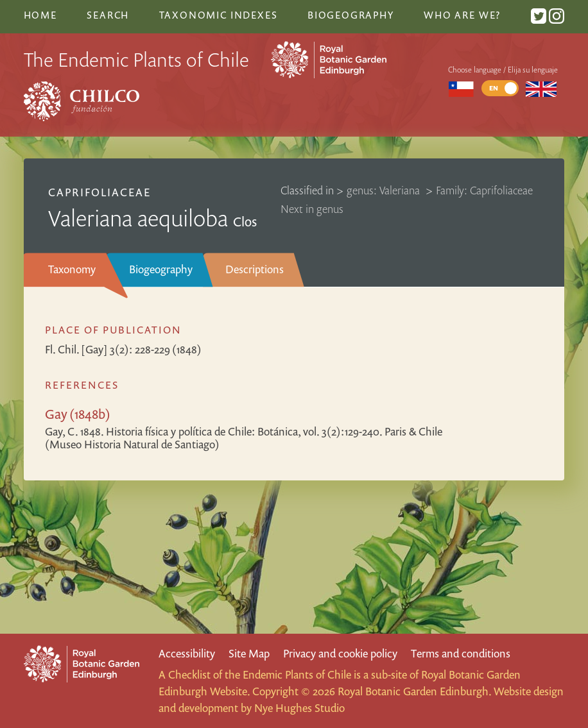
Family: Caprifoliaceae (484, 190)
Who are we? (462, 15)
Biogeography (161, 269)
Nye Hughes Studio (299, 708)
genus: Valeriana (385, 190)
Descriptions (255, 269)
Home (40, 15)
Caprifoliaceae (99, 192)
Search (108, 15)
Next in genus (312, 209)
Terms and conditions (461, 653)
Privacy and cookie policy (340, 653)
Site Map (249, 653)
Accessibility (187, 653)
